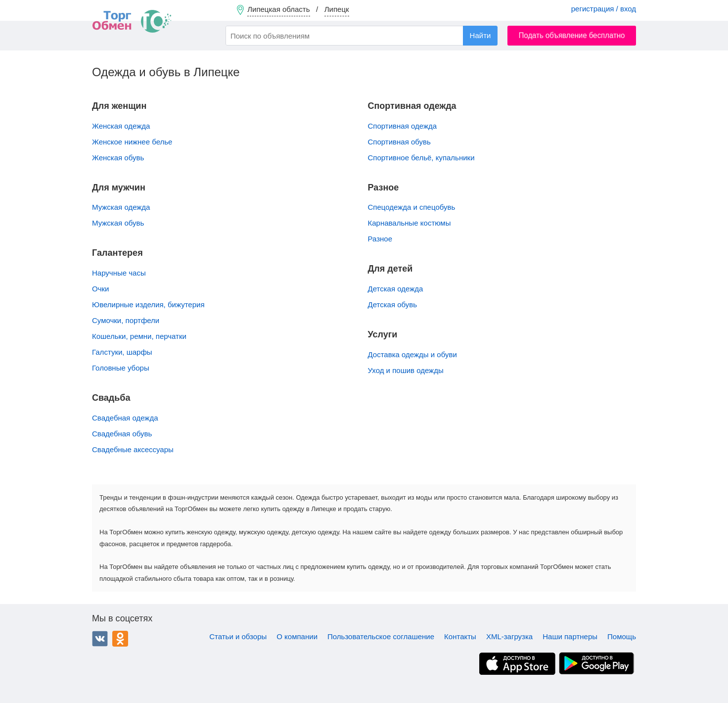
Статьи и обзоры (238, 636)
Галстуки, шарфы (122, 352)
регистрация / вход (604, 9)
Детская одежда (396, 289)
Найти (480, 35)
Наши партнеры (570, 636)
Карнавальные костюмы (409, 223)
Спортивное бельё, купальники (421, 158)
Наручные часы (119, 273)
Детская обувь (393, 305)
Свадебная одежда (125, 418)
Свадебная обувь (122, 434)
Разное (380, 239)
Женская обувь (118, 158)
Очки (100, 289)
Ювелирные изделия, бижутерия (148, 305)
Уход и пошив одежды (406, 370)
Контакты (460, 636)
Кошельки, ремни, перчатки (139, 336)
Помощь (622, 636)
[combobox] (362, 36)
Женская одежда (121, 126)
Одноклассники (120, 639)
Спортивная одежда (403, 126)
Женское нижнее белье (132, 142)
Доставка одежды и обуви (412, 354)
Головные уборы (121, 368)
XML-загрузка (509, 636)
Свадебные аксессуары (133, 449)
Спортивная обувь (399, 142)
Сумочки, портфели (126, 320)
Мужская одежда (121, 207)
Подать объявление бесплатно (572, 35)
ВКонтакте (100, 639)
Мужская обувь (118, 223)
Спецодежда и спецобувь (412, 207)
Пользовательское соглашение (381, 636)
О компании (297, 636)
